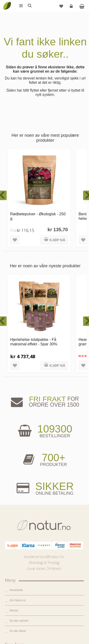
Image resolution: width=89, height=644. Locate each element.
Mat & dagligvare (20, 458)
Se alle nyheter (19, 424)
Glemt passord (19, 591)
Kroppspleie (17, 489)
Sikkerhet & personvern (24, 622)
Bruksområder (18, 532)
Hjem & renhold (19, 499)
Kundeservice (18, 601)
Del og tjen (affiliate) (22, 553)
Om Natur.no (18, 404)
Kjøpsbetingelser (20, 611)
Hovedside (16, 394)
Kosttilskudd (17, 478)
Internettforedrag (20, 543)
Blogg (13, 522)
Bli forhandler (18, 563)
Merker (14, 414)
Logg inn (72, 8)
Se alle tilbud (18, 434)
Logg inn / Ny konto (22, 581)
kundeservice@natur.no (44, 360)
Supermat (16, 468)
